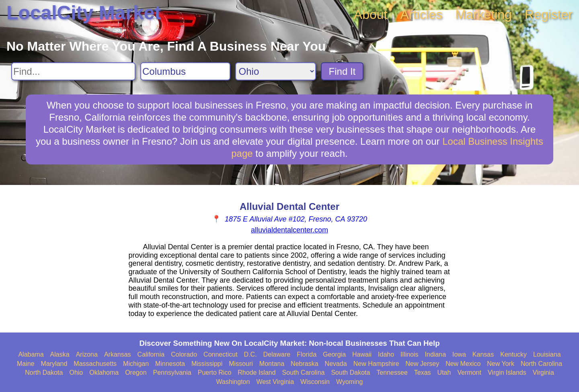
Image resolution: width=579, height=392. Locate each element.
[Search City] (185, 71)
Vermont (469, 373)
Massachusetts (95, 364)
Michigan (136, 364)
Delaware (277, 354)
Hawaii (362, 354)
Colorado (184, 354)
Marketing (484, 14)
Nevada (336, 364)
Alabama (31, 354)
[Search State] (276, 71)
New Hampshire (376, 364)
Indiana (436, 354)
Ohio (76, 373)
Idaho (386, 354)
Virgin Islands (507, 373)
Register (549, 14)
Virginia (543, 373)
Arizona (87, 354)
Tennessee (392, 373)
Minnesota (170, 364)
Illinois (409, 354)
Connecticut (221, 354)
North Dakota (44, 373)
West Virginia (275, 382)
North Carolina (541, 364)
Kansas (483, 354)
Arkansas (118, 354)
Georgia (334, 354)
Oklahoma (104, 373)
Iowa (459, 354)
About (371, 14)
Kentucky (513, 354)
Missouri (241, 364)
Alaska (60, 354)
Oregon (136, 373)
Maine (26, 364)
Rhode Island (257, 373)
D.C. (250, 354)
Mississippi (207, 364)
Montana (272, 364)
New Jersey (423, 364)
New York (501, 364)
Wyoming (350, 382)
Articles (421, 14)
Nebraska (304, 364)
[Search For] (73, 71)
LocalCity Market (84, 13)
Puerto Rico (215, 373)
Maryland (54, 364)
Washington (233, 382)
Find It (342, 71)
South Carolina (304, 373)
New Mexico (463, 364)
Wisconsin (315, 382)
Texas (423, 373)
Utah (444, 373)
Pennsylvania (172, 373)
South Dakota (350, 373)
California (151, 354)
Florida (307, 354)
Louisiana (547, 354)
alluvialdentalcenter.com (289, 230)
